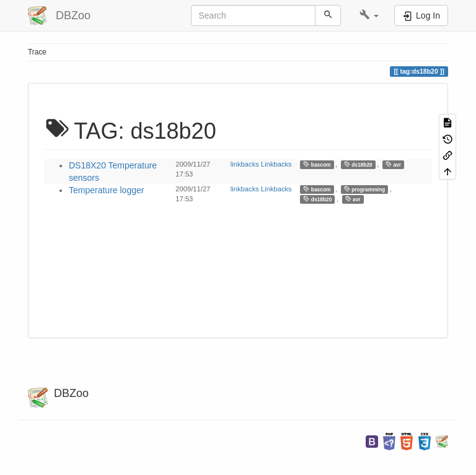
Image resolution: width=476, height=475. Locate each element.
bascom (317, 164)
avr (393, 164)
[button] (369, 15)
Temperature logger (106, 190)
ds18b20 (358, 164)
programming (364, 189)
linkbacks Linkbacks (261, 164)
